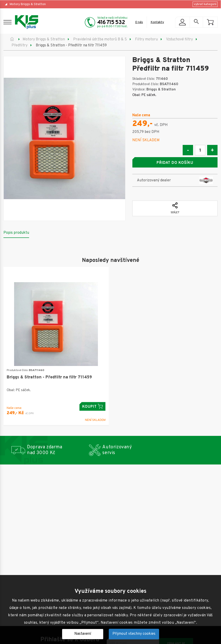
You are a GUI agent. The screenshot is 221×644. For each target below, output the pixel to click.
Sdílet (175, 208)
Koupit (92, 406)
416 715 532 (111, 23)
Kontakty (157, 22)
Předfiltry (20, 45)
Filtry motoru (146, 39)
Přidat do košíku (175, 163)
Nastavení (83, 634)
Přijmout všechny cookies (134, 634)
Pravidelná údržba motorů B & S (100, 39)
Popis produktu (16, 233)
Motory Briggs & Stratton (28, 4)
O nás (139, 22)
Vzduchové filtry (179, 39)
